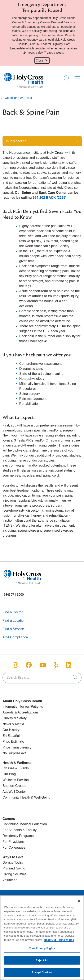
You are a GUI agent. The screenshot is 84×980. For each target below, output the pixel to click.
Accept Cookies (42, 974)
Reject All (42, 962)
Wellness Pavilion (16, 780)
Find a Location (14, 621)
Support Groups (14, 786)
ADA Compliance (15, 637)
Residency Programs (18, 836)
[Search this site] (42, 678)
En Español (11, 736)
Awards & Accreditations (21, 712)
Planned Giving (14, 868)
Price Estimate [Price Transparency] (13, 742)
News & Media (13, 724)
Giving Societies (15, 874)
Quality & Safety (15, 718)
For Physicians (14, 842)
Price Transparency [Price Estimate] (17, 747)
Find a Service (13, 629)
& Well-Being (40, 797)
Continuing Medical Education (25, 824)
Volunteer (10, 880)
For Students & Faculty (20, 830)
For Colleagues (14, 847)
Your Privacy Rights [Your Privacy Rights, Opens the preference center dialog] (42, 950)
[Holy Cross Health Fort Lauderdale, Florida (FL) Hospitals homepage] (23, 89)
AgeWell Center (14, 792)
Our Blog (9, 774)
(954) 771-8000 (13, 595)
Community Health (16, 797)
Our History (11, 730)
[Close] (79, 903)
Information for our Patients (23, 706)
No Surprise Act (14, 753)
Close (42, 60)
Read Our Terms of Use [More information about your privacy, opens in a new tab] (59, 942)
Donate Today (13, 862)
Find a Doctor (13, 612)
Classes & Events (16, 768)
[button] (78, 77)
